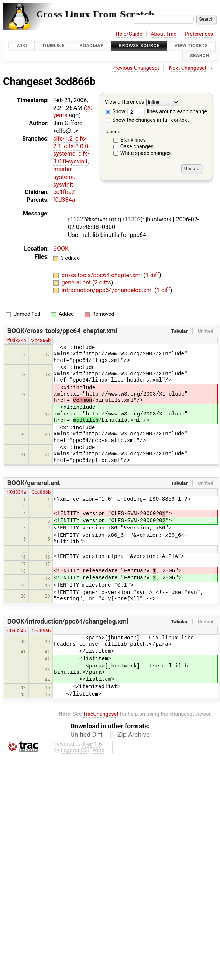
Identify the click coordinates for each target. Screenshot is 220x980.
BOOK (61, 249)
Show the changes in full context (147, 120)
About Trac (164, 34)
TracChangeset (101, 714)
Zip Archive (133, 735)
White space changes (146, 153)
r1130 (130, 219)
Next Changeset (188, 68)
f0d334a (64, 200)
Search (200, 56)
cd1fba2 (64, 192)
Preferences (199, 34)
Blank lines (133, 140)
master (62, 169)
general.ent (77, 282)
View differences (125, 102)
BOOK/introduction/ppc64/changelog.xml (68, 621)
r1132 (75, 219)
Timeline (53, 46)
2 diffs (103, 282)
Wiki (22, 46)
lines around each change (167, 112)
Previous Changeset (136, 68)
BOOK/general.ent (34, 483)
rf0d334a (16, 340)
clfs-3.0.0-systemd (72, 150)
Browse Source (139, 46)
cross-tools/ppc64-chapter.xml (103, 275)
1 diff (152, 275)
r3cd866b (40, 340)
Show (116, 112)
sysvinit (63, 185)
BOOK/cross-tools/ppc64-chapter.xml (62, 331)
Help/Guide (129, 34)
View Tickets (191, 46)
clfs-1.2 (63, 139)
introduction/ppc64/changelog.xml (108, 290)
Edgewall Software (82, 750)
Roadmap (92, 46)
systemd (64, 177)
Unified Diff (87, 735)
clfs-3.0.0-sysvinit (71, 158)
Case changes (137, 147)
